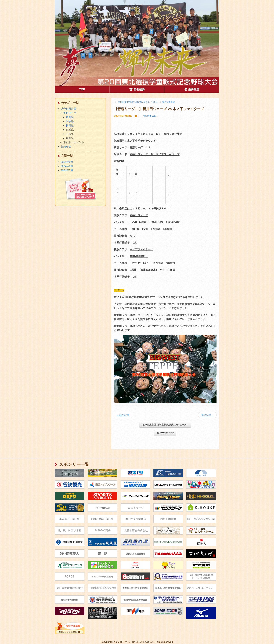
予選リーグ (70, 113)
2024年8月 (67, 166)
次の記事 (207, 415)
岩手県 (70, 121)
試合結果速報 (149, 116)
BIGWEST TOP (165, 433)
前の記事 (123, 415)
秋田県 (70, 125)
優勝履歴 (192, 90)
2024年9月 (67, 162)
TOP (94, 89)
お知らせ (66, 146)
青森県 (70, 117)
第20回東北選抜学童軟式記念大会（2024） (165, 425)
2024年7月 (67, 170)
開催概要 (137, 90)
